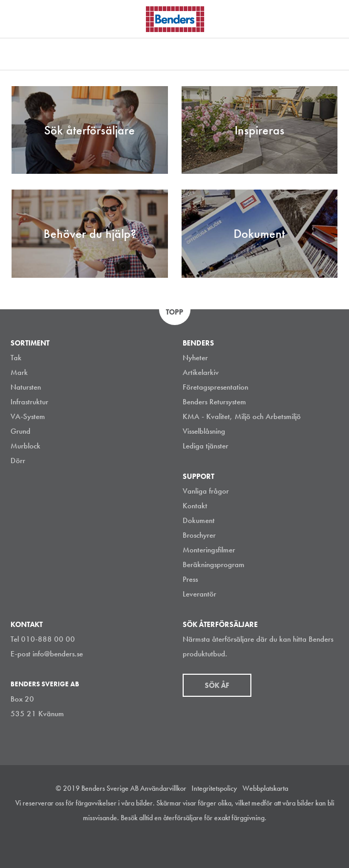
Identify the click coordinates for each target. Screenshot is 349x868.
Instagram (136, 844)
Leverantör (199, 594)
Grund (20, 431)
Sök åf (217, 685)
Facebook (184, 844)
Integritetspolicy (214, 788)
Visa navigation (21, 20)
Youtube (207, 844)
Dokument (199, 520)
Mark (19, 372)
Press (190, 579)
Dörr (18, 461)
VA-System (28, 416)
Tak (16, 358)
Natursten (26, 387)
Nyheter (195, 358)
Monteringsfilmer (209, 550)
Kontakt (195, 506)
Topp (174, 312)
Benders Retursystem (214, 402)
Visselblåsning (204, 431)
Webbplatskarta (265, 788)
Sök (333, 18)
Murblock (25, 446)
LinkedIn (160, 844)
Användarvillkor (163, 788)
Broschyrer (199, 535)
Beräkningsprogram (214, 564)
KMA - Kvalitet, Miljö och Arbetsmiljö (242, 416)
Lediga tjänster (205, 446)
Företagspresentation (215, 387)
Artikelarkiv (201, 372)
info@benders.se (58, 654)
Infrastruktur (29, 402)
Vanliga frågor (206, 491)
